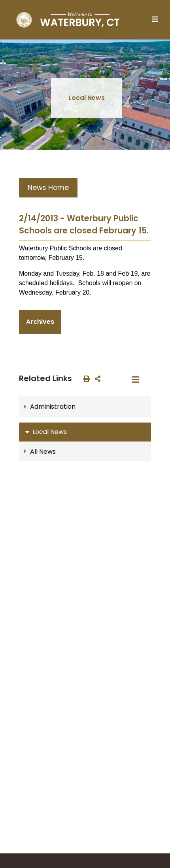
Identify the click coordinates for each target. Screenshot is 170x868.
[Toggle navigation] (157, 20)
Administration (53, 407)
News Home (48, 188)
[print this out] (85, 378)
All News (43, 452)
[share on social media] (96, 378)
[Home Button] (68, 20)
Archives (40, 322)
